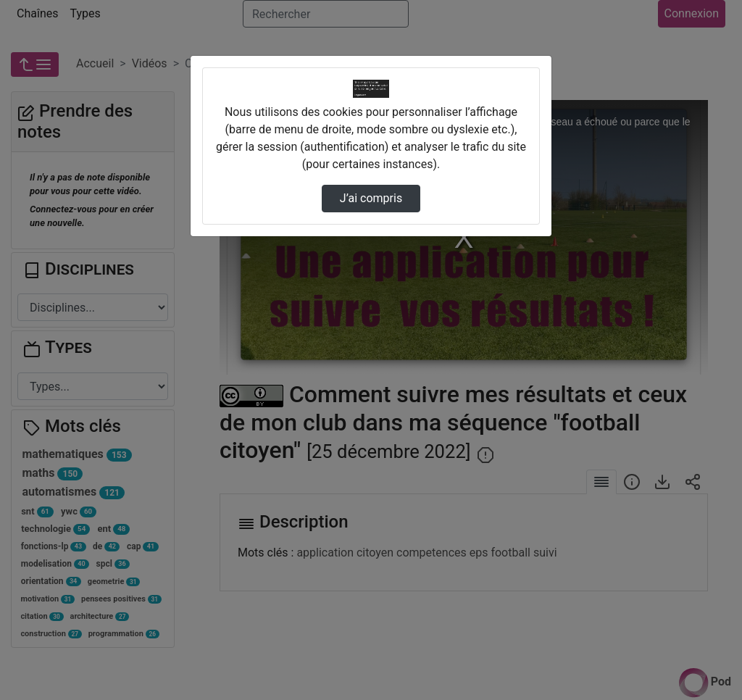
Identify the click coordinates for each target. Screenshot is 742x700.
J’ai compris (371, 198)
